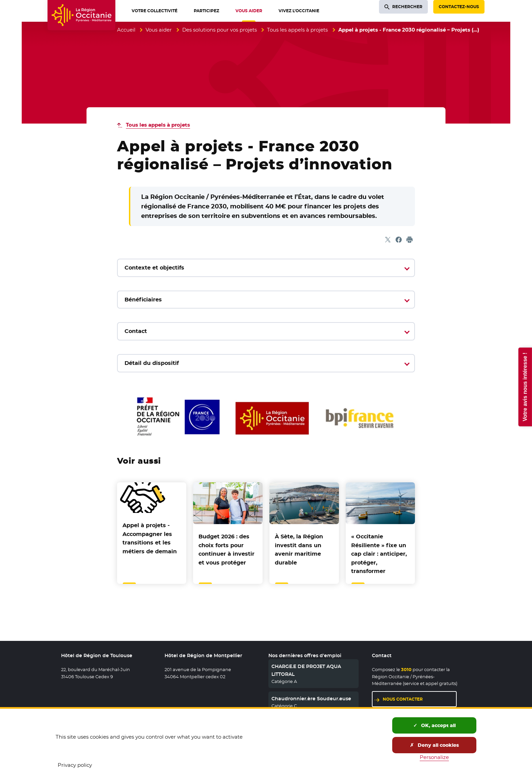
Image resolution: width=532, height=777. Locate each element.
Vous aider (159, 30)
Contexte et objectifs (154, 268)
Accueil (126, 30)
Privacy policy (75, 765)
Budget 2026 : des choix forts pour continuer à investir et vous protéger (226, 550)
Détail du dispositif (152, 363)
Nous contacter (403, 699)
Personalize (434, 757)
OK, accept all (434, 725)
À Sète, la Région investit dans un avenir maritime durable (299, 550)
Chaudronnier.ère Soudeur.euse (311, 699)
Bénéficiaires (143, 300)
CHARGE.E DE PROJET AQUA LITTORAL (306, 670)
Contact (136, 331)
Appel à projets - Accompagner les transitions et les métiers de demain (150, 538)
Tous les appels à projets (297, 30)
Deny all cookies (434, 745)
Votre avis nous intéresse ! (525, 387)
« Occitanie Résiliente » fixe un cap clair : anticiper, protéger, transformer (379, 554)
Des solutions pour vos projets (220, 30)
